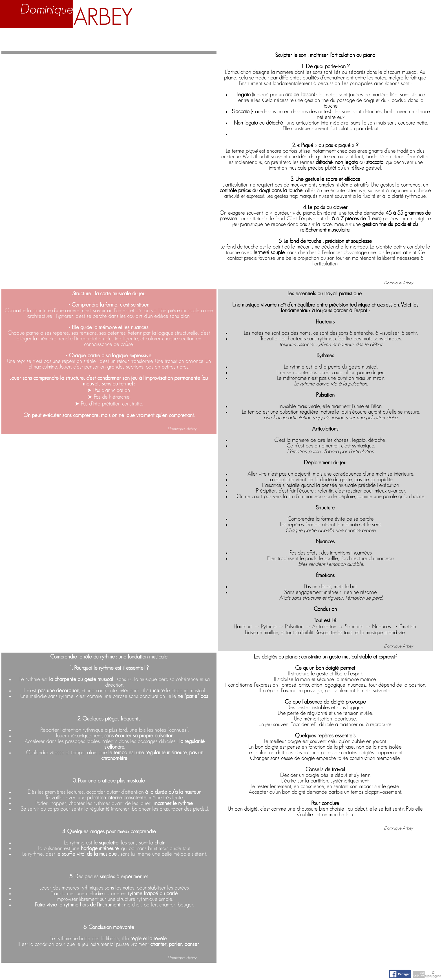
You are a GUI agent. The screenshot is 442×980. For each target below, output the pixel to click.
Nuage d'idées (348, 40)
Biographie (75, 40)
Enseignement (150, 40)
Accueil (21, 40)
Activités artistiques (247, 40)
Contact (417, 40)
